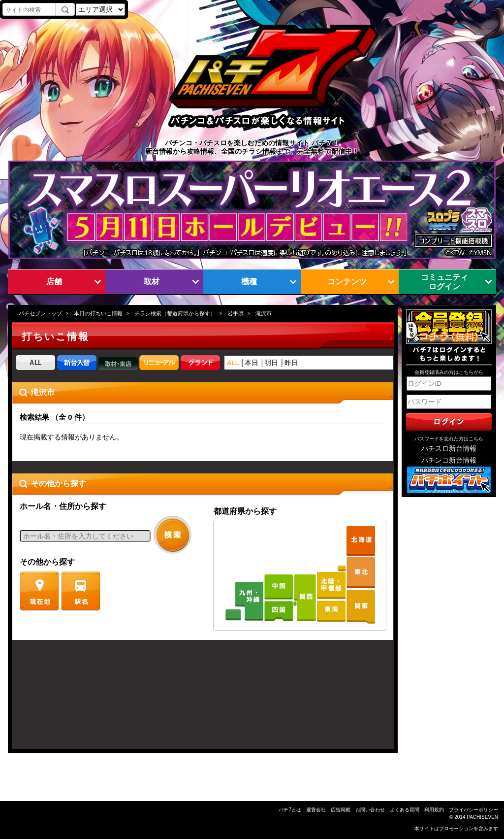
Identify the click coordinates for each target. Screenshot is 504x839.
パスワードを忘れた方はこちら (449, 439)
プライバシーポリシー (473, 810)
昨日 (291, 363)
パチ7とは (290, 810)
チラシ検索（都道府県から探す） (175, 313)
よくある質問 (405, 810)
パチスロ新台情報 (449, 449)
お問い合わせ (370, 810)
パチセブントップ (40, 313)
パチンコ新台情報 (449, 460)
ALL (233, 363)
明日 (271, 363)
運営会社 (316, 810)
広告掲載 (341, 810)
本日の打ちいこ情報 (98, 313)
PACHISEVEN (482, 817)
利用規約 (434, 810)
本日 (252, 363)
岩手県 (236, 313)
